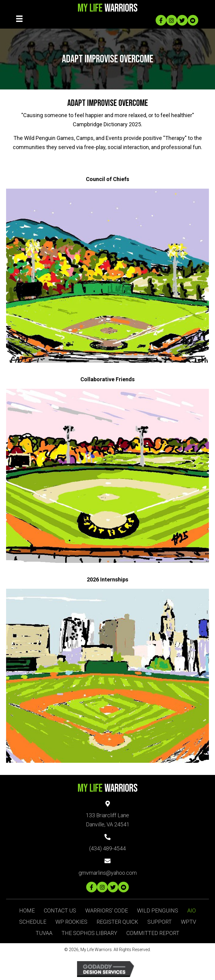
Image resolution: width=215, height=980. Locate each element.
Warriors (108, 8)
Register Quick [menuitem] (117, 922)
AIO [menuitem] (192, 910)
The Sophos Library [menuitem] (89, 933)
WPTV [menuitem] (189, 922)
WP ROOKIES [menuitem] (71, 922)
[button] (161, 20)
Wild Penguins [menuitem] (158, 910)
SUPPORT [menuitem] (160, 922)
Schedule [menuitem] (33, 922)
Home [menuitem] (27, 910)
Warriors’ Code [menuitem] (107, 910)
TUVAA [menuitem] (44, 933)
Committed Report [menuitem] (153, 933)
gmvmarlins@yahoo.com (108, 873)
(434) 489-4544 (107, 848)
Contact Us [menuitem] (60, 910)
